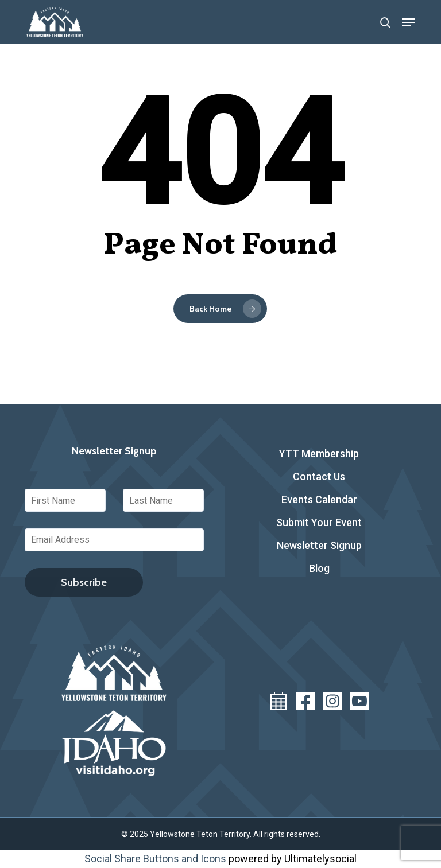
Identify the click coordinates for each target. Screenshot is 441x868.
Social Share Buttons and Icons (155, 859)
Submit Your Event (319, 522)
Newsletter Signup (319, 545)
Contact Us (319, 476)
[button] (408, 22)
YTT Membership (319, 454)
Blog (319, 568)
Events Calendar (319, 499)
